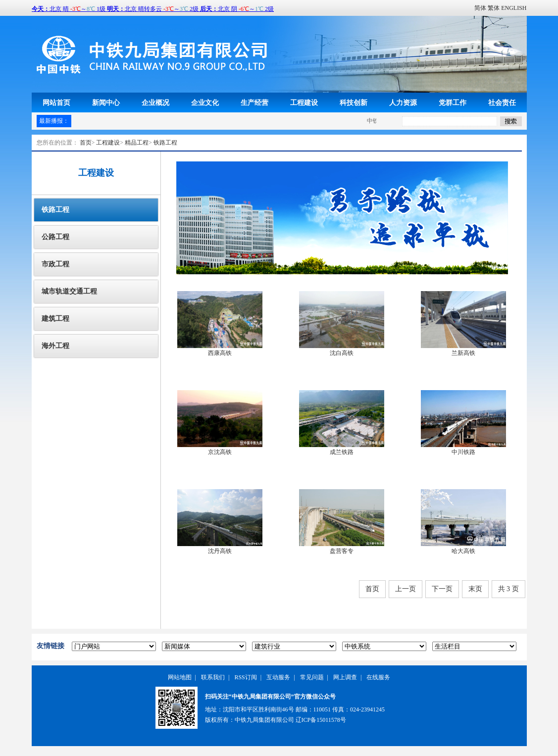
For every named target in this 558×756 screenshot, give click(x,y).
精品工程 (137, 143)
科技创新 (354, 102)
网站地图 (180, 677)
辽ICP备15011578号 (321, 720)
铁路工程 (165, 143)
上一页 (406, 589)
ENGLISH (514, 8)
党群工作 (453, 102)
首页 (86, 143)
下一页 (442, 589)
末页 (475, 589)
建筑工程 (55, 319)
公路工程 (55, 237)
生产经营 (254, 102)
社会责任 (502, 102)
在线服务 (378, 677)
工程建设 (304, 102)
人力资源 (403, 102)
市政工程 (55, 264)
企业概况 (155, 102)
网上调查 (345, 677)
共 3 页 (508, 589)
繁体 (494, 8)
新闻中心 (106, 102)
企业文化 (205, 102)
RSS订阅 (245, 677)
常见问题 (312, 677)
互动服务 (278, 677)
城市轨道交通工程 (69, 291)
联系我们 (213, 677)
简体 (480, 8)
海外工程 (55, 346)
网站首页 (56, 102)
